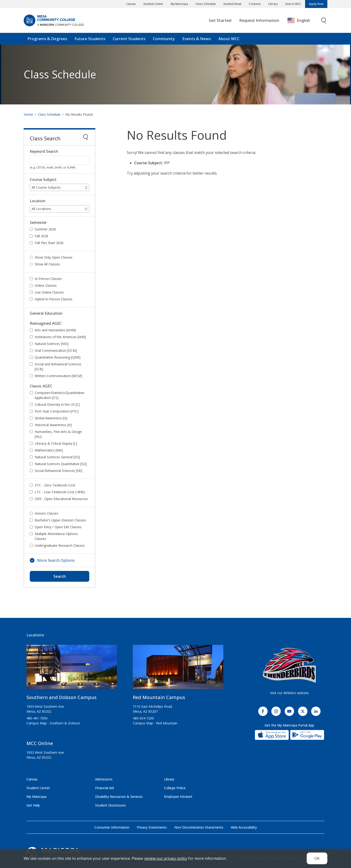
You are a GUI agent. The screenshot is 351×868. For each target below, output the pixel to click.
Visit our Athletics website (289, 693)
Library (273, 4)
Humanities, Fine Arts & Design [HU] (58, 434)
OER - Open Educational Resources (61, 499)
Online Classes (46, 285)
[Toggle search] (324, 21)
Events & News (197, 39)
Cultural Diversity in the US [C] (57, 404)
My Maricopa (179, 4)
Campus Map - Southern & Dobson (53, 723)
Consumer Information (112, 827)
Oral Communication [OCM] (56, 350)
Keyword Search (44, 151)
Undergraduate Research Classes (60, 545)
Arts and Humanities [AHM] (55, 330)
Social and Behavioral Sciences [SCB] (58, 367)
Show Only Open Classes (54, 257)
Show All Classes (47, 264)
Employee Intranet (178, 797)
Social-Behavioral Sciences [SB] (58, 471)
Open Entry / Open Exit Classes (58, 527)
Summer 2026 (45, 229)
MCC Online (40, 743)
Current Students (129, 39)
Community (164, 39)
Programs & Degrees (47, 39)
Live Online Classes (49, 292)
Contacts (255, 4)
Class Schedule (206, 4)
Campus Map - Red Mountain (155, 723)
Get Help (33, 805)
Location (38, 201)
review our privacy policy (166, 858)
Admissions (104, 779)
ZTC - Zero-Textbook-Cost (55, 485)
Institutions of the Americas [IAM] (60, 337)
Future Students (90, 39)
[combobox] (302, 21)
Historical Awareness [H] (53, 425)
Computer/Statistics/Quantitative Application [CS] (60, 395)
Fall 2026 (41, 236)
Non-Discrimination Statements (199, 827)
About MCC (229, 39)
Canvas (131, 4)
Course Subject (43, 180)
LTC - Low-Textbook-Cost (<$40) (60, 492)
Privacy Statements (152, 827)
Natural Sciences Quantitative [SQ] (61, 464)
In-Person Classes (48, 279)
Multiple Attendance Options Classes (56, 536)
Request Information (259, 20)
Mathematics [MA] (49, 450)
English (299, 20)
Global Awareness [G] (51, 418)
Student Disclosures (110, 805)
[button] (60, 187)
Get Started (220, 20)
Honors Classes (47, 513)
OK (317, 858)
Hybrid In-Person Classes (54, 299)
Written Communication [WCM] (58, 376)
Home (28, 114)
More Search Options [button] (56, 560)
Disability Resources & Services (119, 797)
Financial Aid (105, 788)
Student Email (232, 4)
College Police (175, 788)
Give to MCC (293, 4)
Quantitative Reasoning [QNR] (58, 357)
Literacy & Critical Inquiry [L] (56, 443)
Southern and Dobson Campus (62, 697)
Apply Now (316, 4)
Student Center (153, 4)
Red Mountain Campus (159, 697)
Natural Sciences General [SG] (57, 457)
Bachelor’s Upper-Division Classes (60, 520)
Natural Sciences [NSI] (52, 344)
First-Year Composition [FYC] (57, 411)
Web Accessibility (244, 827)
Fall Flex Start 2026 (49, 243)
